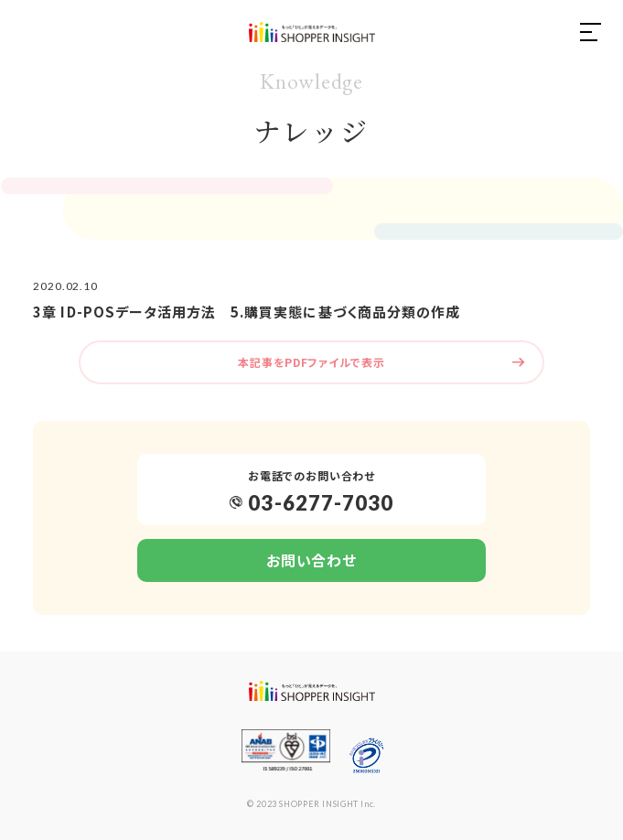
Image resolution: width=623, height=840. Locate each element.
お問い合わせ (311, 560)
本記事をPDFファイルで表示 (311, 362)
